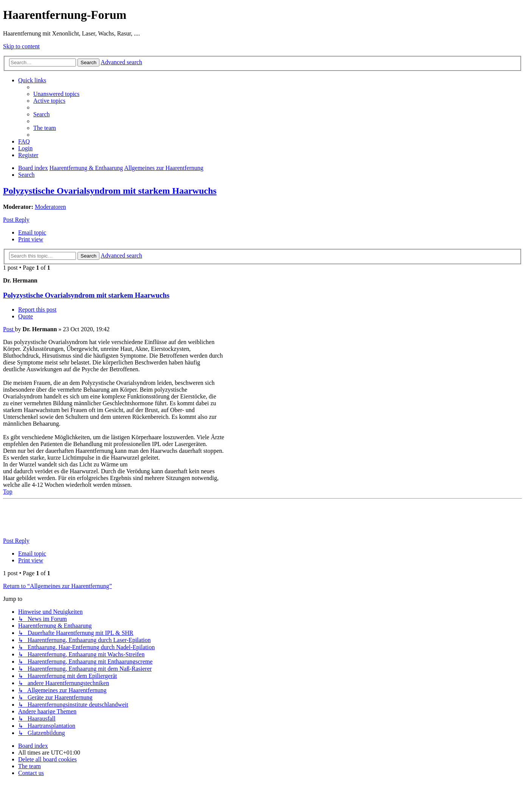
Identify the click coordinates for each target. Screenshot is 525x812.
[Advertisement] (141, 519)
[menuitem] (56, 94)
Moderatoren (50, 207)
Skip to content (21, 46)
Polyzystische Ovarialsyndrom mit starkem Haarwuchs (110, 191)
